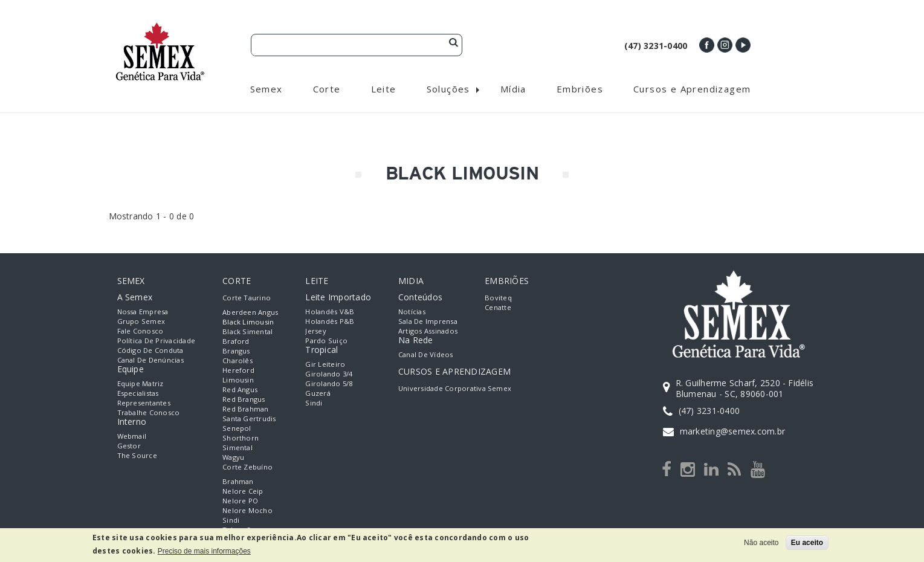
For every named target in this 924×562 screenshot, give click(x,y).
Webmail (132, 437)
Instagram (725, 45)
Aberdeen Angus (250, 313)
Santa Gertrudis (249, 419)
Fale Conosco (141, 331)
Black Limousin (248, 322)
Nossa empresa (143, 312)
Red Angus (240, 390)
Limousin (238, 380)
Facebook (707, 45)
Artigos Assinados (428, 331)
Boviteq (498, 298)
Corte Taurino (247, 298)
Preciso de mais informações (204, 551)
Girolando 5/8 (329, 384)
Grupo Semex (141, 322)
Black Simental (247, 332)
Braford (236, 342)
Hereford (238, 371)
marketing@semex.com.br (732, 431)
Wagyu (233, 458)
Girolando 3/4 (329, 374)
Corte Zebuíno (247, 467)
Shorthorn (241, 438)
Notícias (412, 312)
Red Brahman (246, 409)
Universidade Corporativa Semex (455, 389)
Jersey (315, 331)
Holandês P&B (330, 322)
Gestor (129, 446)
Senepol (237, 429)
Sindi (231, 521)
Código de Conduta (150, 351)
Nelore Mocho (247, 511)
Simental (237, 448)
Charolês (237, 361)
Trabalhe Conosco (149, 413)
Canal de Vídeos (426, 355)
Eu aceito (807, 543)
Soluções (448, 89)
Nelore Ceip (243, 492)
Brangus (236, 351)
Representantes (144, 403)
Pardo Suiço (326, 341)
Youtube (743, 45)
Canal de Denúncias (150, 360)
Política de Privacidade (157, 341)
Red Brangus (244, 400)
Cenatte (498, 308)
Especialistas (138, 394)
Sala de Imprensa (428, 322)
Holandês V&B (330, 312)
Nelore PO (240, 501)
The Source (137, 456)
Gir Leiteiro (325, 365)
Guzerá (318, 394)
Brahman (238, 482)
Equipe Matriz (141, 384)
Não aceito (761, 543)
